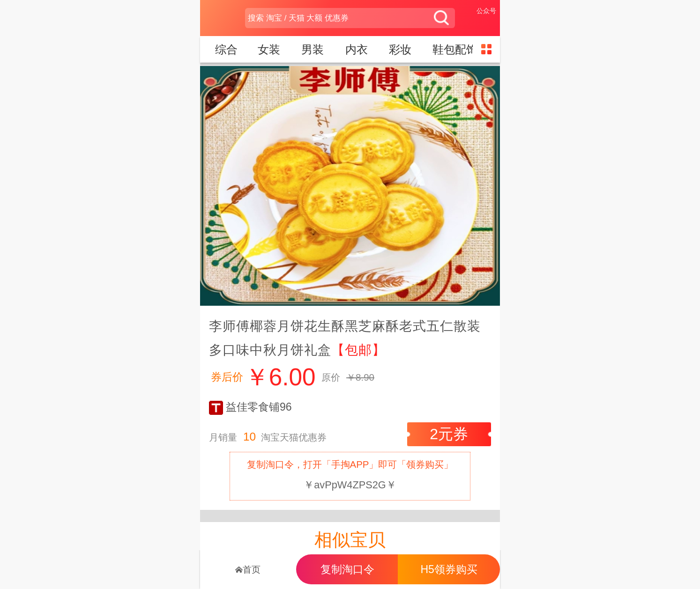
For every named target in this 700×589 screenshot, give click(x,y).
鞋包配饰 (457, 49)
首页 (248, 570)
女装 (271, 49)
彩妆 (402, 49)
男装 (314, 49)
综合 (226, 49)
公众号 (486, 11)
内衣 (358, 49)
